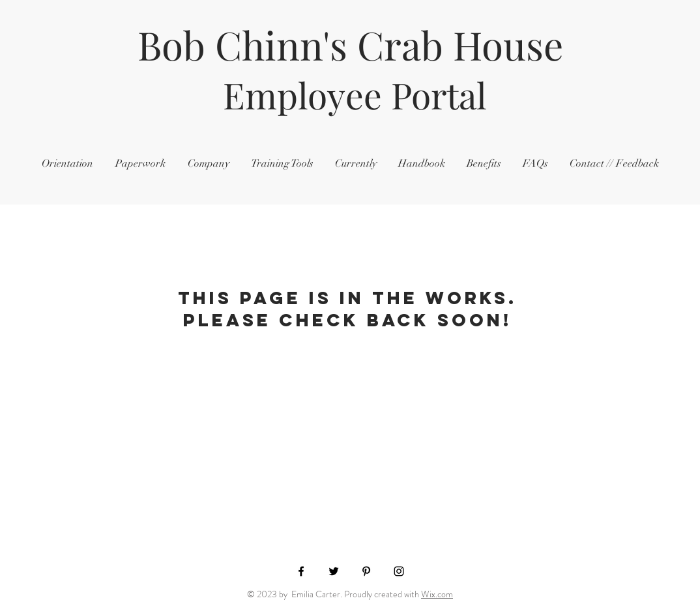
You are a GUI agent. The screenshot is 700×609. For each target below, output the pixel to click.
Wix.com (437, 594)
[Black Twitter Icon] (334, 571)
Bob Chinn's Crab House (350, 44)
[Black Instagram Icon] (399, 571)
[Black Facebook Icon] (301, 571)
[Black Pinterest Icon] (366, 571)
